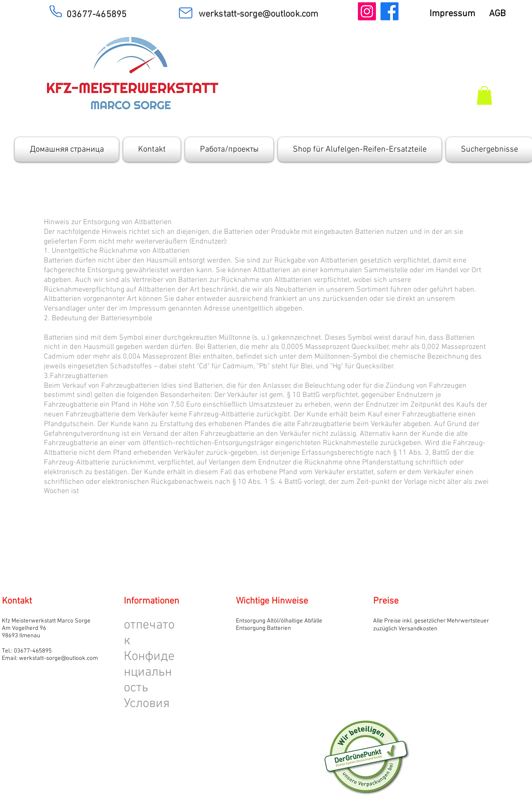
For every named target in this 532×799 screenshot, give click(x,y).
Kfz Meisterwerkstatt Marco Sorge (46, 621)
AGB (503, 14)
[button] (484, 95)
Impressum (459, 14)
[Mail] (186, 13)
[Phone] (55, 11)
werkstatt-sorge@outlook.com (58, 659)
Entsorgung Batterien (263, 628)
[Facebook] (390, 11)
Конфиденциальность (149, 672)
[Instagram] (367, 11)
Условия (147, 704)
